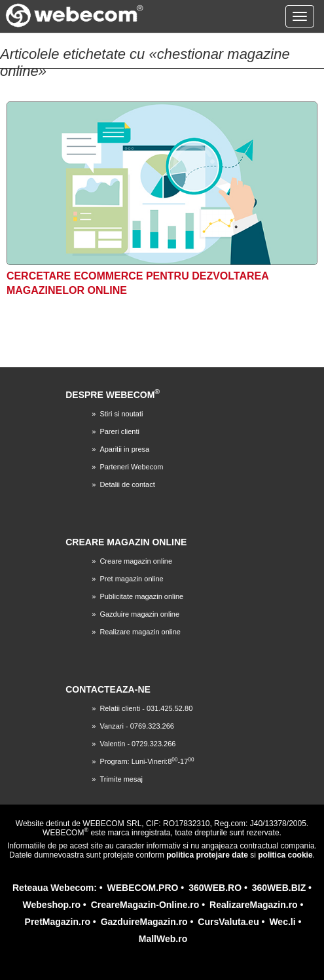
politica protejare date (207, 855)
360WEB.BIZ (279, 888)
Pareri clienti (119, 431)
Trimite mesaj (121, 779)
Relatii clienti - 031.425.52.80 (146, 708)
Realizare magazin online (140, 632)
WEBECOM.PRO (143, 888)
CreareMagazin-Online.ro (145, 905)
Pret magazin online (131, 579)
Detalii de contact (127, 484)
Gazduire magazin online (139, 614)
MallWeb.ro (163, 939)
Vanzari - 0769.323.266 (137, 726)
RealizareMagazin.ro (254, 905)
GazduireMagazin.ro (144, 922)
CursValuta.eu (228, 922)
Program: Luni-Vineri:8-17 (147, 761)
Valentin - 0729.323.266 (137, 744)
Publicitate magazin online (141, 596)
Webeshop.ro (52, 905)
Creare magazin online (136, 561)
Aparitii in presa (124, 449)
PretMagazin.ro (58, 922)
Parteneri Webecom (131, 467)
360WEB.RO (215, 888)
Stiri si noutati (121, 414)
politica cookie (285, 855)
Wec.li (282, 922)
